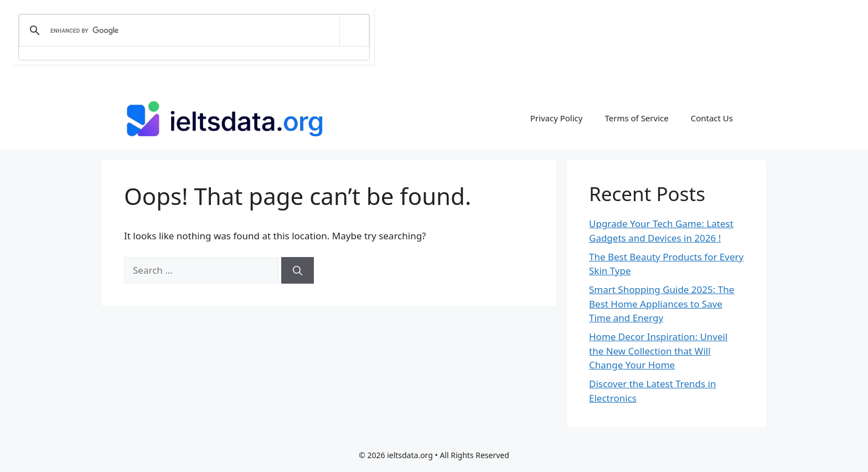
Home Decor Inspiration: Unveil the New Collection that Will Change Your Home (658, 351)
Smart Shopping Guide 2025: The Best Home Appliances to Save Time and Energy (662, 304)
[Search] (298, 270)
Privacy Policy (557, 118)
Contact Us (712, 118)
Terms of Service (636, 118)
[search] (192, 30)
